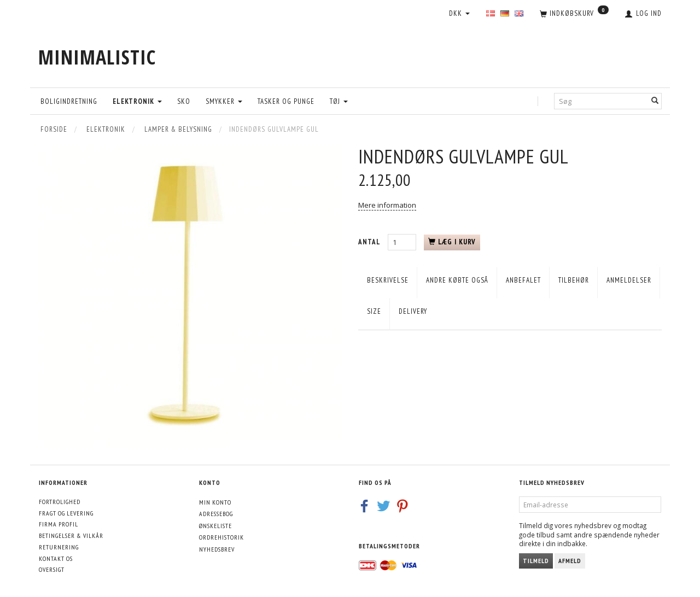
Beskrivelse (388, 280)
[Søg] (655, 101)
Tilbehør (574, 280)
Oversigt (52, 569)
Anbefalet (523, 280)
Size (374, 311)
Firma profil (59, 524)
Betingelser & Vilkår (71, 535)
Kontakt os (56, 558)
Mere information (387, 205)
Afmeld (570, 561)
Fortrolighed (60, 502)
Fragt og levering (66, 513)
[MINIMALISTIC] (97, 57)
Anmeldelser (629, 280)
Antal (370, 242)
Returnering (59, 547)
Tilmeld (536, 561)
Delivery (413, 311)
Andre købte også (457, 280)
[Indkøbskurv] (574, 14)
